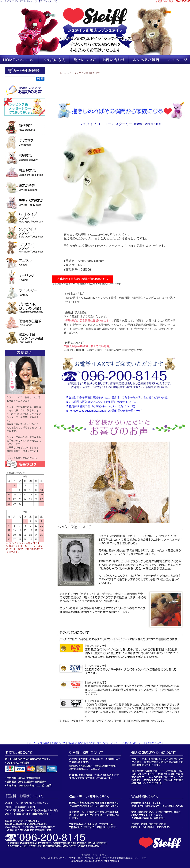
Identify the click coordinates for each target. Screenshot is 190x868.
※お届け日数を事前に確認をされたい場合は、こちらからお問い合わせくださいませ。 (118, 397)
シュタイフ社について (150, 743)
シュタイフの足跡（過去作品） (85, 73)
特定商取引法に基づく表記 (81, 743)
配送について (59, 743)
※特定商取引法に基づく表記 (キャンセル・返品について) (101, 406)
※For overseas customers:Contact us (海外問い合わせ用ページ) (104, 411)
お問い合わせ (129, 743)
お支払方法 (44, 743)
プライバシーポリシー (109, 743)
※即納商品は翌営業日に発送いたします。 (89, 321)
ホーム (63, 73)
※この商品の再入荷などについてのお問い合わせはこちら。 (102, 402)
